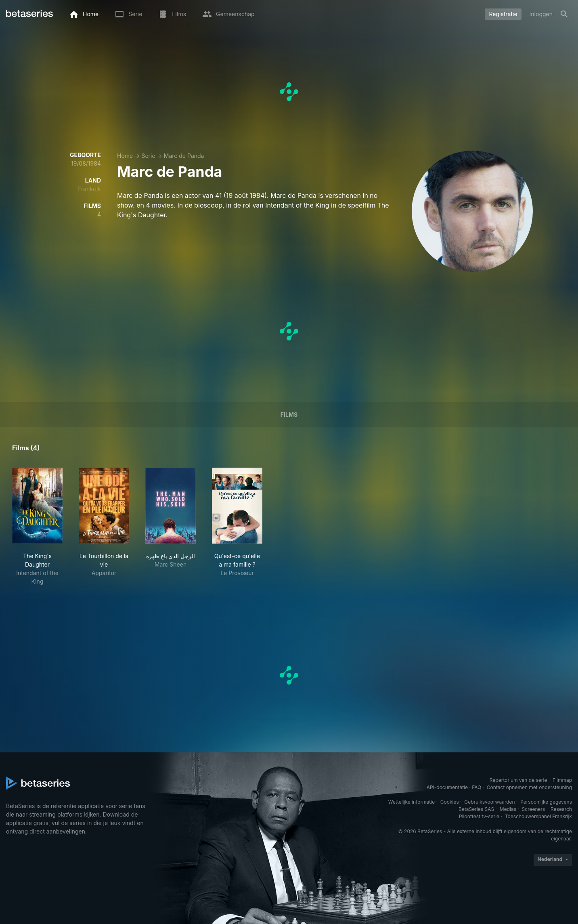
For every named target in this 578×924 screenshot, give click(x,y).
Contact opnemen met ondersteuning (529, 787)
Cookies (450, 802)
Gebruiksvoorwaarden (489, 802)
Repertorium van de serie (518, 780)
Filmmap (562, 780)
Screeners (534, 809)
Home (125, 156)
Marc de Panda (184, 156)
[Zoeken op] (564, 14)
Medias (508, 809)
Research (561, 809)
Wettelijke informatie (412, 802)
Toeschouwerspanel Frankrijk (538, 816)
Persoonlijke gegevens (546, 802)
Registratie (503, 14)
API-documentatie (447, 787)
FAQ (476, 787)
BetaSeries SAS (476, 809)
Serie (148, 156)
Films (289, 415)
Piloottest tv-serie (479, 816)
